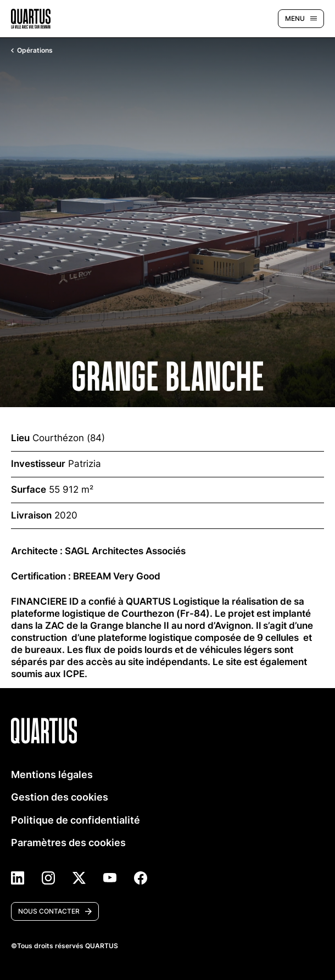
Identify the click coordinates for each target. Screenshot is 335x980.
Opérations (32, 50)
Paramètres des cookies (68, 843)
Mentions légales (52, 775)
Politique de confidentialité (76, 820)
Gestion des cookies (60, 797)
